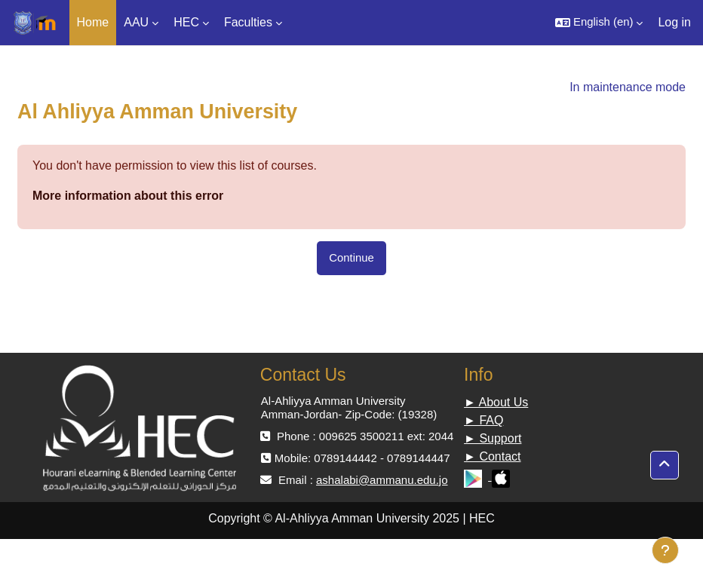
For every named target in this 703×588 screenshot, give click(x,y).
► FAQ (484, 420)
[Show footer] (665, 550)
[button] (599, 23)
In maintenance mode (628, 87)
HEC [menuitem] (186, 22)
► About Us (496, 402)
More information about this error (128, 196)
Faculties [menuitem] (248, 22)
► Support (493, 438)
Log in (674, 22)
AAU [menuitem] (136, 22)
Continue (351, 258)
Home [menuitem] (93, 22)
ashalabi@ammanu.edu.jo (382, 480)
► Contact (492, 456)
